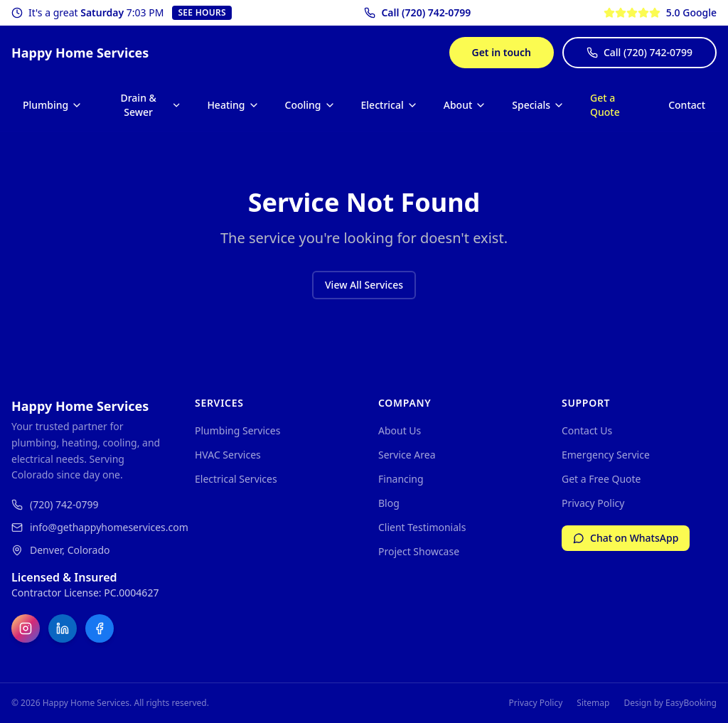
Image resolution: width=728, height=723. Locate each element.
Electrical (390, 105)
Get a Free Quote (601, 479)
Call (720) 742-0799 (639, 52)
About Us (400, 430)
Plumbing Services (237, 430)
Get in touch (502, 52)
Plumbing (53, 105)
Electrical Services (236, 479)
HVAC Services (228, 455)
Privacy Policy (593, 503)
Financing (401, 479)
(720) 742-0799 (55, 504)
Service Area (407, 455)
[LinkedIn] (63, 628)
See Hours (202, 12)
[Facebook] (100, 628)
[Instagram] (26, 628)
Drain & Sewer (151, 105)
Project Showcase (419, 551)
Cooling (310, 105)
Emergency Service (606, 455)
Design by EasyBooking (670, 703)
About (465, 105)
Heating (233, 105)
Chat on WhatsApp (626, 538)
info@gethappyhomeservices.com (89, 527)
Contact (687, 105)
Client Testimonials (422, 527)
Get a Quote (605, 105)
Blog (389, 503)
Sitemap (593, 703)
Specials (538, 105)
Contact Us (587, 430)
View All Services (364, 285)
